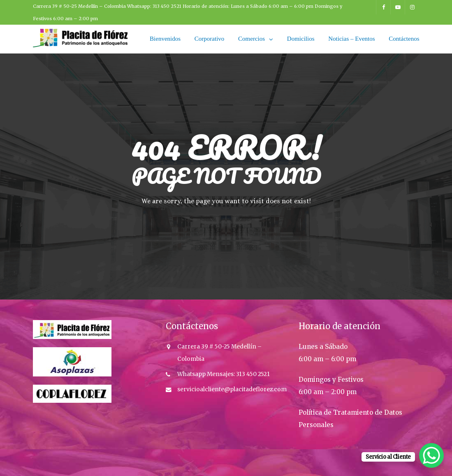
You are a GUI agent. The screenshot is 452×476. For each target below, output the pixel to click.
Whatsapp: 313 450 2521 (155, 6)
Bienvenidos (165, 39)
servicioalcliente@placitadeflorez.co (229, 389)
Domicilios (301, 39)
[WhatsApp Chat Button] (431, 455)
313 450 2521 (252, 374)
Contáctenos (404, 39)
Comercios (251, 39)
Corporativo (210, 39)
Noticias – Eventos (351, 39)
